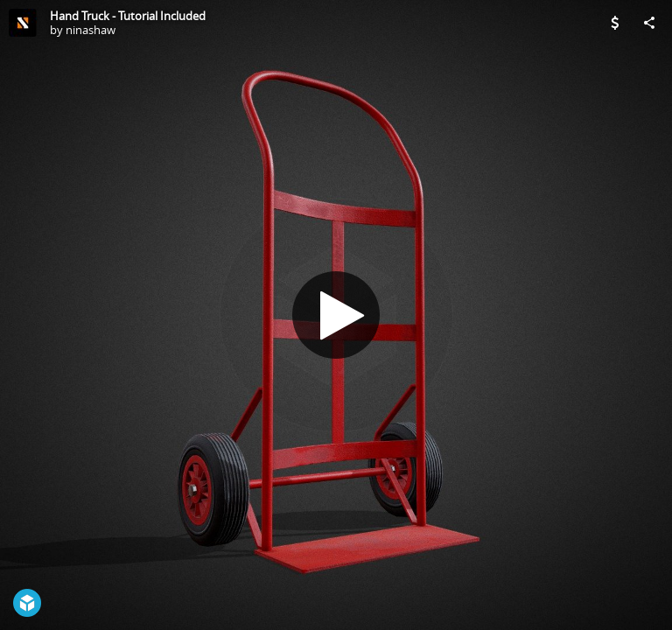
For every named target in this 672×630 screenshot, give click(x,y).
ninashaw (91, 30)
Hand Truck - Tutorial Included (128, 16)
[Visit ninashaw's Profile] (23, 23)
